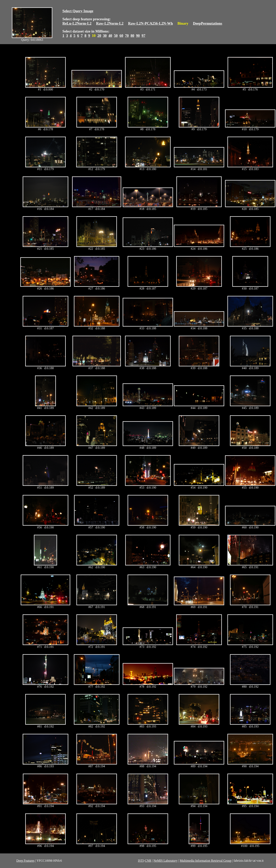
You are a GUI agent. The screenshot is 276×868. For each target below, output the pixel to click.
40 (110, 36)
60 (121, 36)
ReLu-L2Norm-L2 (77, 23)
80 (132, 36)
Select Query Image (78, 11)
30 (105, 36)
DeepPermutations (208, 23)
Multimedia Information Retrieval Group (206, 861)
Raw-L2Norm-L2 (110, 23)
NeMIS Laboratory (165, 861)
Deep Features (25, 861)
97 (143, 36)
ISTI (141, 861)
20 (99, 36)
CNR (148, 861)
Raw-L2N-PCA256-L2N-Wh (151, 23)
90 (138, 36)
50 (116, 36)
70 (127, 36)
